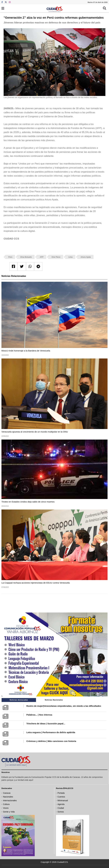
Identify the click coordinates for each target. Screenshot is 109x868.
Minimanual (63, 800)
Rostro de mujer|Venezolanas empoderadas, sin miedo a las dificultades (64, 706)
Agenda (61, 804)
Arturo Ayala (86, 257)
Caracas (7, 793)
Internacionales (10, 800)
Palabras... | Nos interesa (39, 715)
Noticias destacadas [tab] (19, 700)
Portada (61, 793)
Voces (6, 808)
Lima (70, 257)
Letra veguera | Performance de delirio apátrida (51, 732)
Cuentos (61, 797)
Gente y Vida (9, 812)
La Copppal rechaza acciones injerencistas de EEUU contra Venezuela (36, 583)
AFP (42, 257)
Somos (61, 812)
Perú (10, 257)
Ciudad (61, 808)
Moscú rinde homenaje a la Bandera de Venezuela (26, 351)
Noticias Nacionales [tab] (54, 700)
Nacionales (8, 797)
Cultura (6, 804)
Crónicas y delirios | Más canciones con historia (51, 741)
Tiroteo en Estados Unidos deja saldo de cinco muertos (28, 502)
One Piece (56, 257)
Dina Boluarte (26, 257)
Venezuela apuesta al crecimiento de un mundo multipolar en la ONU (35, 432)
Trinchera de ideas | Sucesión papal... (46, 724)
